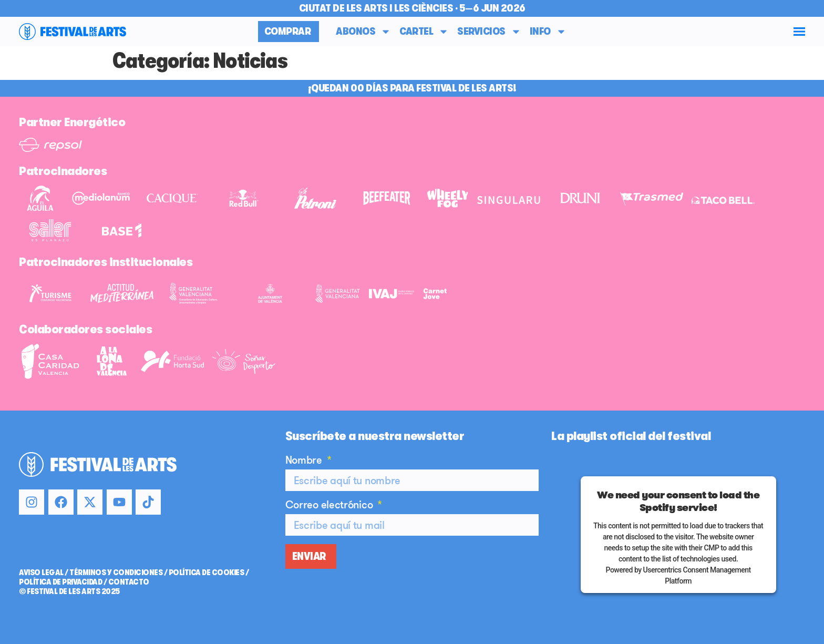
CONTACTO (129, 582)
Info (548, 32)
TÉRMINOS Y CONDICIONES (116, 573)
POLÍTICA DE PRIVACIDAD (60, 582)
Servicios (489, 32)
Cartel (424, 32)
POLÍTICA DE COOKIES (207, 573)
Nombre (305, 461)
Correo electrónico (330, 505)
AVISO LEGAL (41, 573)
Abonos (363, 32)
